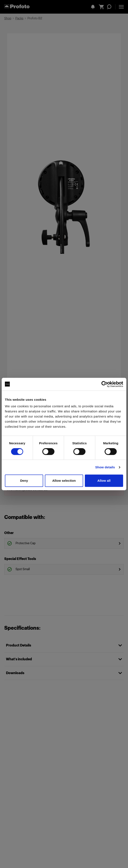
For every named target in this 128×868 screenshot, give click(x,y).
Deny (24, 481)
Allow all (104, 481)
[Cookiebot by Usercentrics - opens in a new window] (105, 384)
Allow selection (64, 481)
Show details (105, 467)
